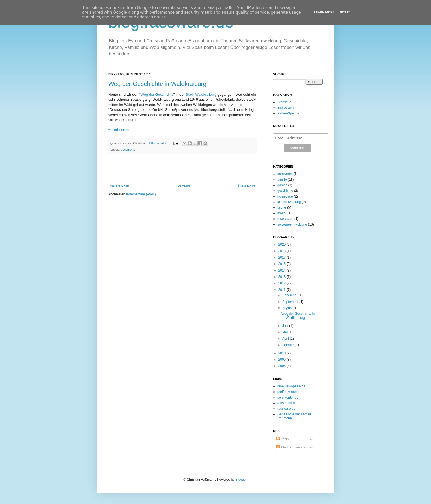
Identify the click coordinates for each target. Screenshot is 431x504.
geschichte (128, 150)
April (286, 339)
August (288, 308)
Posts (282, 439)
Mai (285, 332)
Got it (345, 12)
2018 (283, 251)
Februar (288, 345)
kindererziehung (289, 202)
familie (282, 180)
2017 (283, 258)
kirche (282, 207)
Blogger (241, 480)
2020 (283, 245)
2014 (283, 270)
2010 (283, 353)
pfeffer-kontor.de (289, 392)
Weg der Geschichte (157, 94)
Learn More (324, 12)
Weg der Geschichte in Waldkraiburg (157, 84)
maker (282, 213)
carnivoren (285, 174)
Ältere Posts (246, 186)
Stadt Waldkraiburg (201, 94)
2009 (283, 360)
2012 (283, 283)
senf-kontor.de (288, 398)
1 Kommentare (158, 143)
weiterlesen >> (119, 130)
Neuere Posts (120, 186)
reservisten (285, 219)
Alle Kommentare (291, 447)
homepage (285, 196)
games (282, 185)
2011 (283, 290)
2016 (283, 264)
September (291, 302)
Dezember (290, 295)
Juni (286, 326)
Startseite (184, 186)
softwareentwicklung (292, 224)
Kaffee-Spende (288, 113)
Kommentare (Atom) (141, 194)
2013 (283, 277)
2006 (283, 366)
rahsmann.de (287, 403)
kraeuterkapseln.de (291, 386)
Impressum (285, 108)
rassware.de (286, 409)
